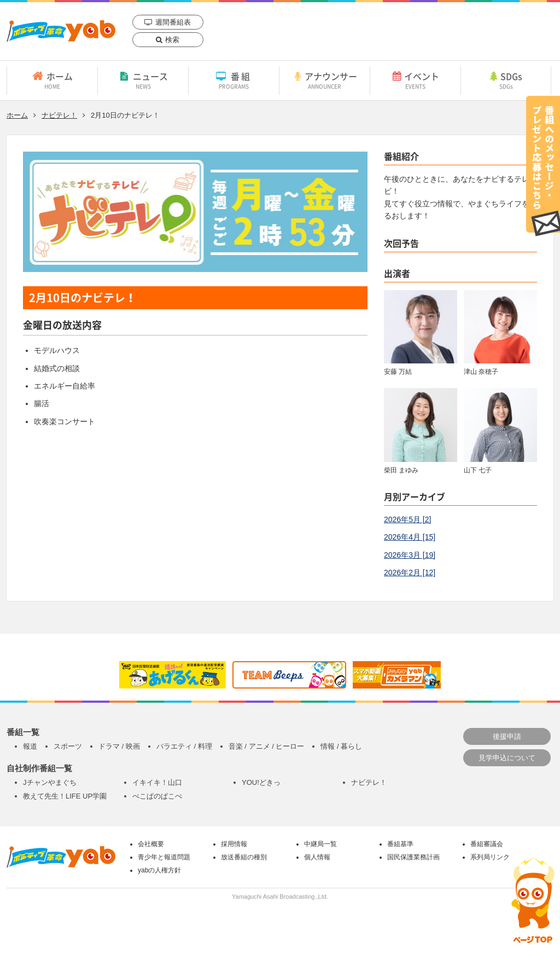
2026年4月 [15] (410, 537)
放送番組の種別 (244, 857)
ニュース (143, 80)
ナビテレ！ (59, 115)
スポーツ (68, 746)
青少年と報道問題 (164, 857)
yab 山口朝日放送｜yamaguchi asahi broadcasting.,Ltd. (61, 31)
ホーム (52, 80)
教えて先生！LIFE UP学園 (65, 796)
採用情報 (234, 844)
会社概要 (151, 844)
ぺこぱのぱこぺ (157, 796)
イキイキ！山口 (157, 782)
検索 (172, 40)
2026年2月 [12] (410, 572)
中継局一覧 (320, 844)
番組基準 (400, 844)
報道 (30, 746)
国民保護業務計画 (413, 857)
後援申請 (507, 736)
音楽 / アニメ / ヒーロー (267, 746)
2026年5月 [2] (407, 519)
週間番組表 (173, 22)
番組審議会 (487, 844)
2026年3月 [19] (410, 555)
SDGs (506, 80)
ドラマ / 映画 (119, 746)
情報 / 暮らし (341, 746)
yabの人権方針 (159, 870)
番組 (234, 80)
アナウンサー (325, 80)
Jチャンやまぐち (50, 782)
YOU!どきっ (261, 782)
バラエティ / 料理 (184, 746)
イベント (415, 80)
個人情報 (317, 857)
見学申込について (507, 758)
